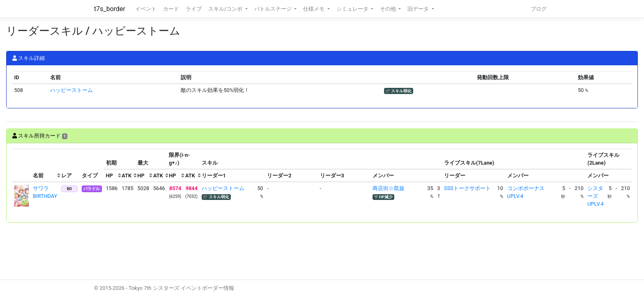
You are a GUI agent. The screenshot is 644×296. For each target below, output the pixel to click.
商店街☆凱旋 (389, 188)
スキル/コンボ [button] (226, 9)
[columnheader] (22, 165)
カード (171, 9)
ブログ (539, 9)
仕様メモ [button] (314, 9)
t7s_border (110, 9)
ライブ (194, 9)
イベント (146, 9)
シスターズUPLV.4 (595, 196)
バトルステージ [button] (274, 9)
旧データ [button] (419, 9)
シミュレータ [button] (353, 9)
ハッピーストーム (71, 90)
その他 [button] (389, 9)
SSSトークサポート (467, 188)
